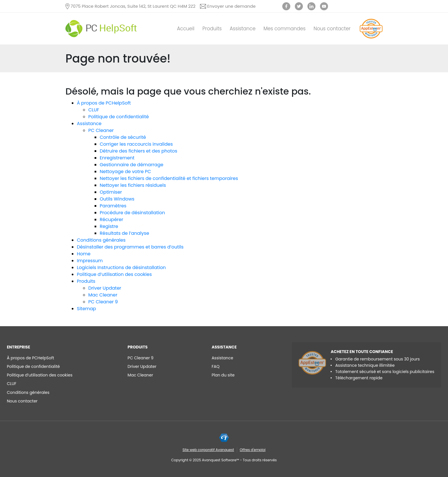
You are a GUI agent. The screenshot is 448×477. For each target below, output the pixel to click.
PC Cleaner (101, 130)
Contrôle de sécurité (123, 137)
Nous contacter (332, 29)
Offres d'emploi (253, 450)
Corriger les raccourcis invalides (136, 144)
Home (84, 254)
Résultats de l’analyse (124, 233)
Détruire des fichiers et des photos (138, 151)
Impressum (90, 261)
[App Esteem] (371, 38)
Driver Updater (105, 288)
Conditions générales (101, 240)
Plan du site (223, 375)
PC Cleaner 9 (103, 302)
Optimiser (111, 192)
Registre (109, 226)
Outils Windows (117, 199)
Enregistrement (117, 158)
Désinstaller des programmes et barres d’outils (130, 247)
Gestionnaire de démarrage (132, 165)
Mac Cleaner (103, 295)
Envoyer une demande (231, 6)
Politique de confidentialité (119, 117)
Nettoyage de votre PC (125, 172)
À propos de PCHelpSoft (104, 103)
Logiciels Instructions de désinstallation (121, 267)
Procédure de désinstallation (132, 213)
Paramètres (113, 206)
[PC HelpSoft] (101, 29)
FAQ (216, 366)
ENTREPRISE (18, 347)
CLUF (94, 110)
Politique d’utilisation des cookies (114, 274)
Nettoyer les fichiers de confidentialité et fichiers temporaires (169, 178)
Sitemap (86, 309)
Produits (212, 29)
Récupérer (111, 220)
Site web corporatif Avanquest (208, 450)
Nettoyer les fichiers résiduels (133, 185)
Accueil (186, 29)
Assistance (243, 29)
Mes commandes (284, 29)
